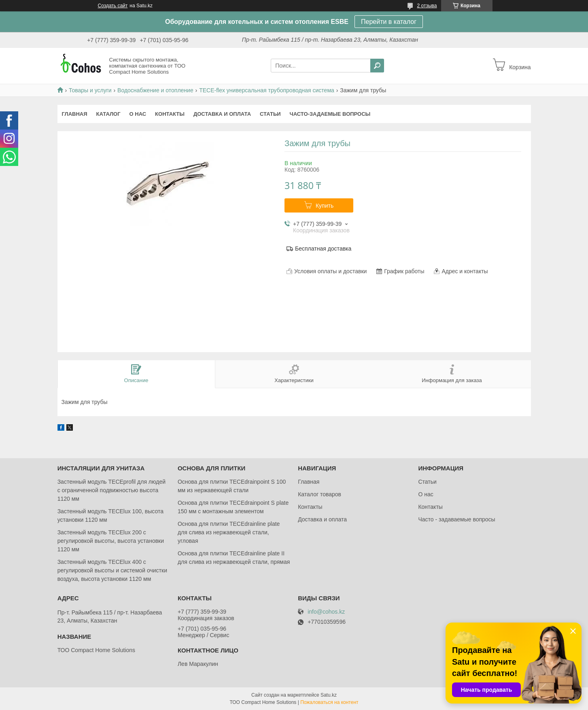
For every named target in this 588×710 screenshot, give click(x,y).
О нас (138, 114)
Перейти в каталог (389, 22)
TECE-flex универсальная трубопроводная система (267, 90)
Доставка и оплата (222, 114)
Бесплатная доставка (323, 249)
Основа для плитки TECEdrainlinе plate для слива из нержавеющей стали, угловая (229, 532)
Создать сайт (113, 6)
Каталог (108, 114)
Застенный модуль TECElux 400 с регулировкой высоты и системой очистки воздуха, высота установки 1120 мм (112, 570)
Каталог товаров (319, 494)
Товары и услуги (90, 90)
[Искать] (377, 66)
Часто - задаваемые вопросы (456, 519)
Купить (325, 206)
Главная (75, 114)
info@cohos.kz (326, 612)
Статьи (270, 114)
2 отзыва (427, 6)
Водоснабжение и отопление (155, 90)
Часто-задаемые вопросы (330, 114)
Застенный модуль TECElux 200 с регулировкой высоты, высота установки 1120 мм (111, 541)
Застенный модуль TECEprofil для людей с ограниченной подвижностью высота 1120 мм (111, 490)
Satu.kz (329, 695)
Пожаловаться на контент (329, 702)
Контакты (170, 114)
